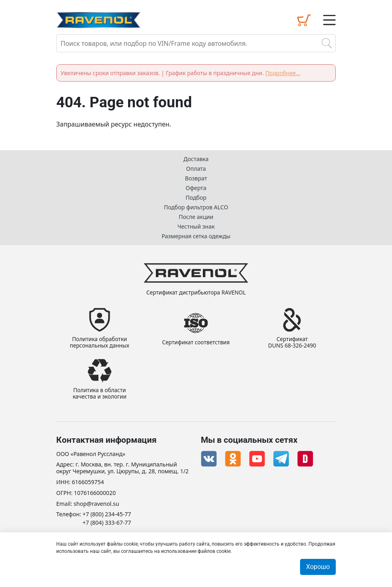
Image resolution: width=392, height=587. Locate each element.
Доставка (196, 158)
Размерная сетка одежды (196, 235)
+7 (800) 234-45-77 (107, 514)
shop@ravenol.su (96, 504)
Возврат (196, 177)
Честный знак (196, 225)
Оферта (196, 187)
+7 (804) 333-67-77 (107, 523)
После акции (196, 216)
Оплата (196, 167)
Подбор (196, 196)
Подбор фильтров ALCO (196, 206)
